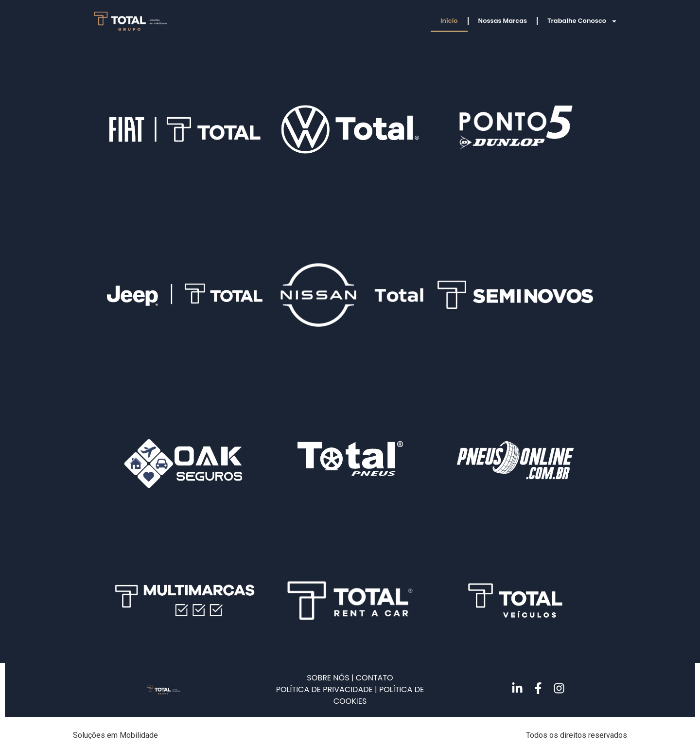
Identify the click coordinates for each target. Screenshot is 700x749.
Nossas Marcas (503, 21)
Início (449, 21)
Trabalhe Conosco (582, 21)
